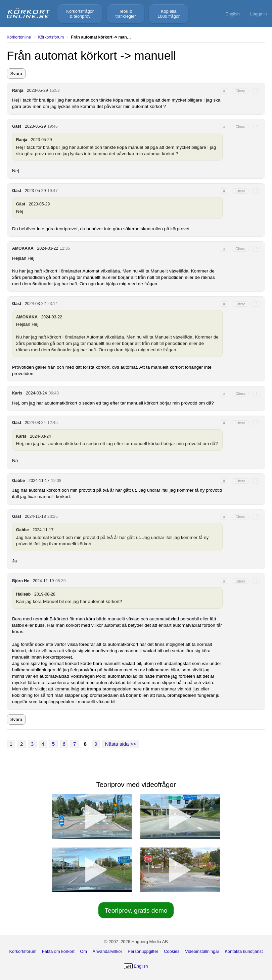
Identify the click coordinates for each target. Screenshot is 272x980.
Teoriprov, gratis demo (136, 910)
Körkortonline (19, 37)
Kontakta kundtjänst (244, 951)
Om (83, 951)
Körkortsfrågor (80, 14)
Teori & (126, 14)
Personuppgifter (143, 951)
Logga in (259, 14)
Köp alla (169, 14)
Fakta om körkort (58, 951)
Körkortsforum (51, 37)
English (233, 14)
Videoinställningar (202, 951)
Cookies (172, 951)
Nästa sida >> (121, 744)
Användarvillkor (107, 951)
